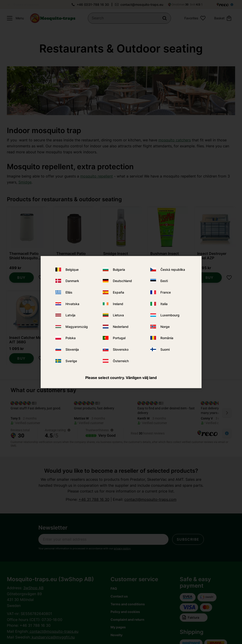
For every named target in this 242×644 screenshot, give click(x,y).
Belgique (72, 270)
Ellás (69, 292)
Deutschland (122, 281)
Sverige (71, 361)
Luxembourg (170, 315)
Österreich (121, 361)
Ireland (118, 304)
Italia (164, 304)
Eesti (164, 281)
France (166, 292)
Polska (71, 338)
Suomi (165, 349)
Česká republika (173, 270)
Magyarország (77, 327)
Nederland (121, 327)
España (118, 292)
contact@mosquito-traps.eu (142, 4)
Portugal (119, 338)
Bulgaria (119, 270)
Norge (165, 327)
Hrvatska (72, 304)
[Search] (165, 18)
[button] (14, 18)
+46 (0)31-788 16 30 (93, 4)
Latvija (70, 315)
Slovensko (121, 349)
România (167, 338)
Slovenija (72, 349)
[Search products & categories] (129, 18)
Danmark (72, 281)
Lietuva (118, 315)
